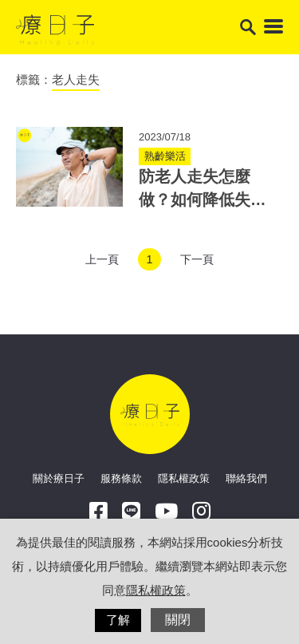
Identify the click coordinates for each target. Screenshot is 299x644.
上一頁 (102, 259)
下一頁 (197, 259)
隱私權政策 (184, 478)
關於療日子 (59, 478)
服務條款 (121, 478)
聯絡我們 (246, 478)
